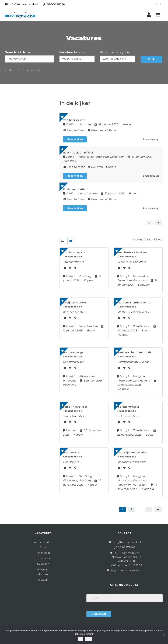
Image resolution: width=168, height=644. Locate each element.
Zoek (151, 59)
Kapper (127, 124)
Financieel (43, 553)
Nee (89, 639)
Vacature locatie (72, 52)
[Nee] (164, 635)
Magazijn (43, 569)
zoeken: (10, 70)
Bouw (133, 194)
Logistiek (70, 161)
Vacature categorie (115, 52)
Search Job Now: (18, 52)
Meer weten (75, 139)
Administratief (43, 542)
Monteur (43, 574)
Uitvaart (43, 580)
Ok (81, 639)
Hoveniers (43, 558)
